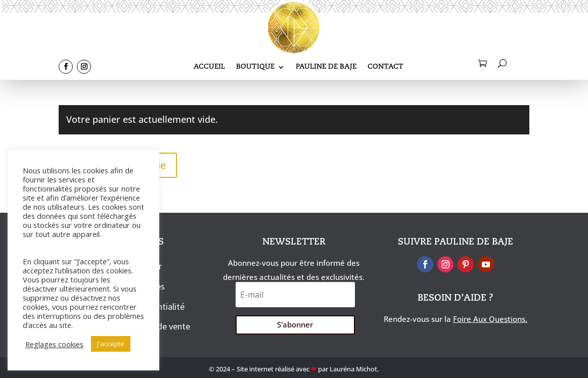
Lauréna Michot (353, 369)
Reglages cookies (54, 344)
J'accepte (111, 344)
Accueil (209, 67)
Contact (386, 67)
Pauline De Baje (326, 67)
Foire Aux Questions (489, 319)
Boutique (255, 67)
